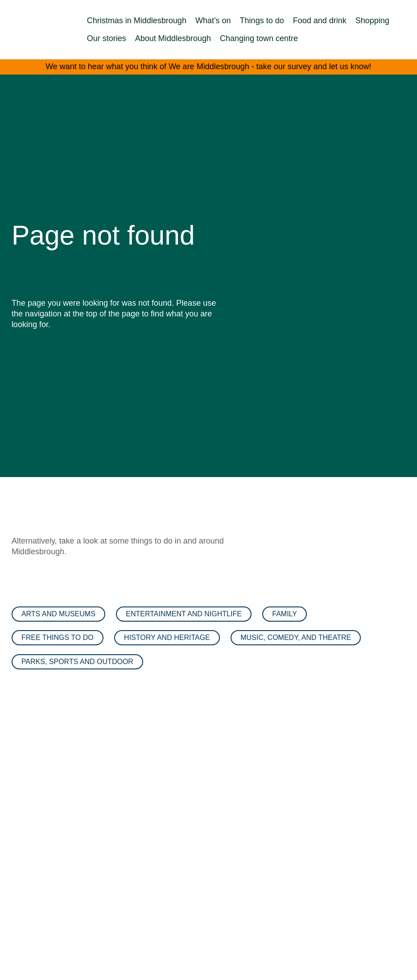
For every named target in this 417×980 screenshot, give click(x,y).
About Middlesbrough (173, 38)
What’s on (213, 21)
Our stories (107, 38)
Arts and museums (58, 614)
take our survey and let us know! (314, 66)
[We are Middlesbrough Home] (31, 30)
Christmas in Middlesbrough (137, 21)
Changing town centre (259, 38)
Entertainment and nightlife (184, 614)
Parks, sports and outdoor (77, 662)
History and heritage (167, 637)
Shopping (372, 21)
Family (285, 614)
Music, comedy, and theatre (296, 637)
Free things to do (58, 637)
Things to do (262, 21)
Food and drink (320, 21)
